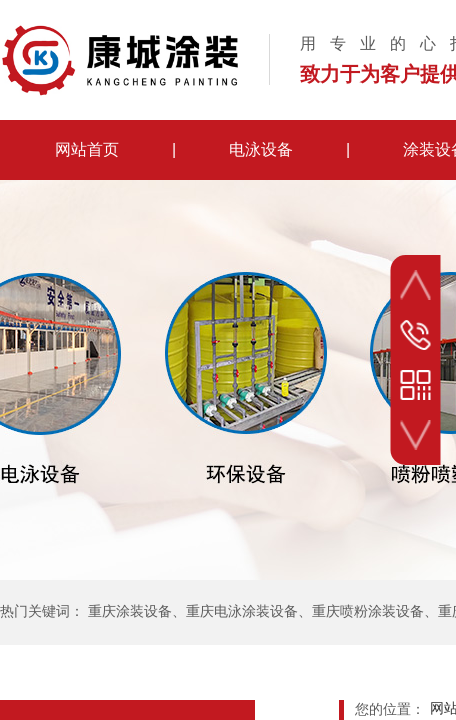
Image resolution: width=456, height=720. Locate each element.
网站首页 (87, 149)
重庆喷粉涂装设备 (368, 611)
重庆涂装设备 (130, 611)
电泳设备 (261, 149)
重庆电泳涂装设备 (242, 611)
